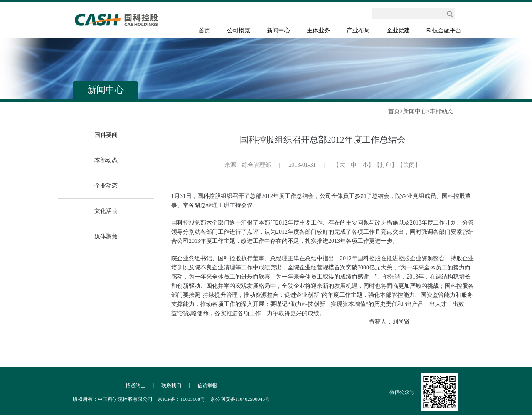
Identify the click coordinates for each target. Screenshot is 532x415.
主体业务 (318, 31)
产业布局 (358, 31)
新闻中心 (278, 31)
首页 (204, 31)
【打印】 (386, 165)
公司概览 (239, 31)
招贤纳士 (135, 385)
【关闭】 (409, 165)
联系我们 (171, 385)
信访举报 (207, 385)
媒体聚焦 (106, 236)
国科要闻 (106, 135)
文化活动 (106, 211)
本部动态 (441, 111)
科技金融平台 (444, 31)
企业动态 (106, 186)
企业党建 (398, 31)
